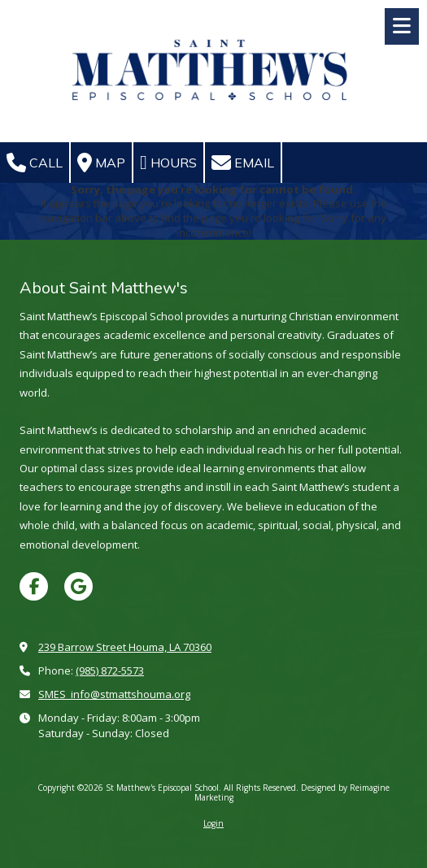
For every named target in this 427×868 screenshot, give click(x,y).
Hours (168, 163)
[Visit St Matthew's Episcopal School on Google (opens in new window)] (78, 586)
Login (213, 823)
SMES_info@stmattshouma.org (114, 694)
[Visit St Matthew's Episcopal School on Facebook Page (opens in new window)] (34, 586)
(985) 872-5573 (110, 671)
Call (35, 163)
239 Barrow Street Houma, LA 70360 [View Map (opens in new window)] (125, 647)
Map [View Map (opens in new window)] (101, 163)
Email (243, 163)
